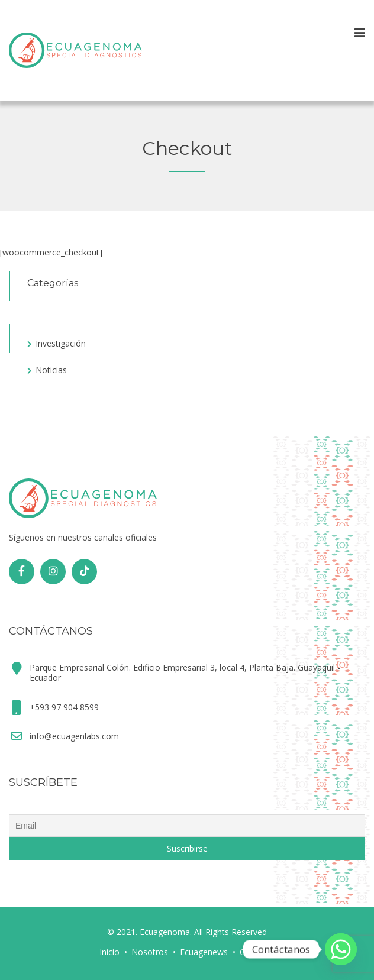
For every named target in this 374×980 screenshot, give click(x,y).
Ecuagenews (204, 952)
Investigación (61, 343)
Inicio (109, 952)
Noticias (51, 370)
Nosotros (150, 952)
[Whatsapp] (341, 949)
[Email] (187, 826)
